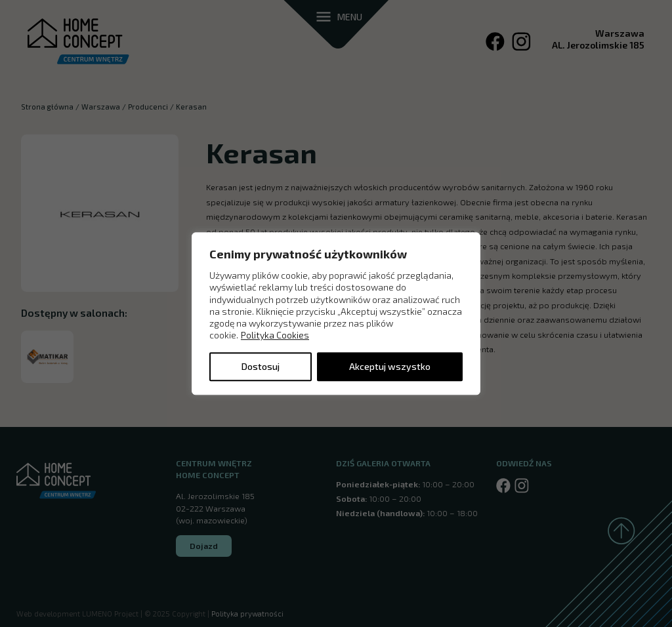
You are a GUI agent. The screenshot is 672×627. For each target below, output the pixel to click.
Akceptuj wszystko (390, 366)
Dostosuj (261, 366)
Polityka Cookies (275, 335)
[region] (336, 313)
